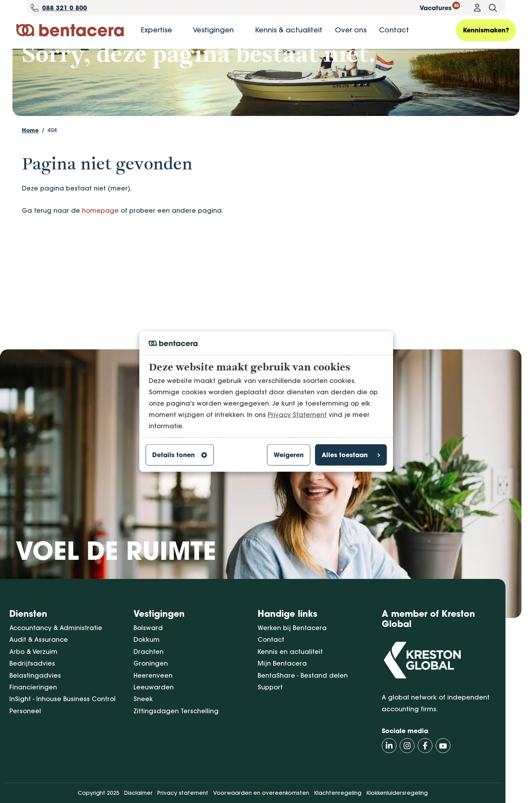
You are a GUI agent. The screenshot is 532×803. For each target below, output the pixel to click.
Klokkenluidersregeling (397, 793)
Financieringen (33, 687)
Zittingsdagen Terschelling (176, 711)
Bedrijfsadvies (32, 664)
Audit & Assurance (39, 640)
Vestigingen (213, 30)
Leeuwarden (154, 687)
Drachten (149, 652)
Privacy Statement (297, 414)
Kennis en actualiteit (290, 652)
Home (30, 172)
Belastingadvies (35, 675)
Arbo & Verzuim (33, 652)
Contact (394, 30)
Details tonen (180, 455)
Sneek (143, 699)
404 (52, 172)
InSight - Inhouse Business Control (62, 699)
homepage (100, 253)
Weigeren (289, 455)
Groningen (151, 664)
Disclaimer (138, 793)
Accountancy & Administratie (56, 628)
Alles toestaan (351, 455)
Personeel (25, 711)
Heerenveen (153, 675)
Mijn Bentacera (282, 664)
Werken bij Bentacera (292, 628)
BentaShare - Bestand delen (303, 675)
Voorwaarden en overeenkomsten (261, 793)
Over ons (351, 30)
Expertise (157, 30)
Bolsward (148, 628)
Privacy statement (183, 793)
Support (270, 687)
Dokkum (147, 640)
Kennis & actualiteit (289, 30)
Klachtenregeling (338, 793)
